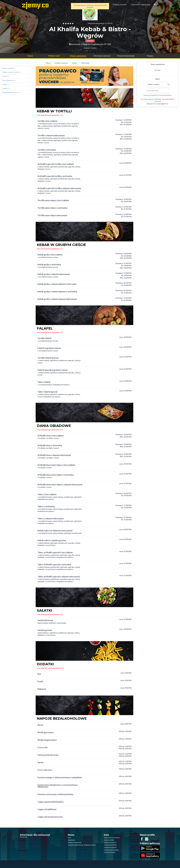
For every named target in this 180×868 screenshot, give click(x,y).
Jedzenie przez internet (112, 838)
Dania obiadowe (17, 80)
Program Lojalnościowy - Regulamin (79, 845)
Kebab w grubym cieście (17, 72)
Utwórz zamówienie (78, 56)
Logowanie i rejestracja (140, 5)
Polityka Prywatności (75, 842)
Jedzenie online (109, 840)
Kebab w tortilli (17, 68)
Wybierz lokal (54, 56)
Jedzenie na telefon (110, 845)
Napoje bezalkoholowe (17, 93)
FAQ (69, 838)
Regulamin (71, 840)
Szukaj (30, 56)
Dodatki (17, 88)
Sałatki (17, 85)
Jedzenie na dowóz (110, 847)
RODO (94, 845)
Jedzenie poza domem (111, 850)
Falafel (17, 76)
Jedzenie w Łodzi (110, 852)
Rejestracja (24, 837)
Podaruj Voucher (120, 5)
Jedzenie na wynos (110, 842)
